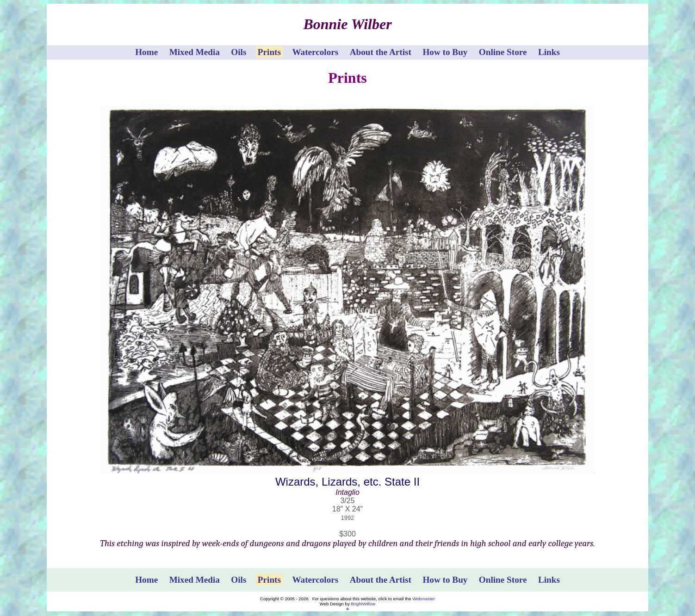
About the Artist (381, 52)
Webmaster (424, 599)
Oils (239, 52)
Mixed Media (195, 52)
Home (146, 52)
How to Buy (445, 52)
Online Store (503, 52)
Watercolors (315, 52)
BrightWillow (363, 604)
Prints (269, 52)
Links (549, 52)
